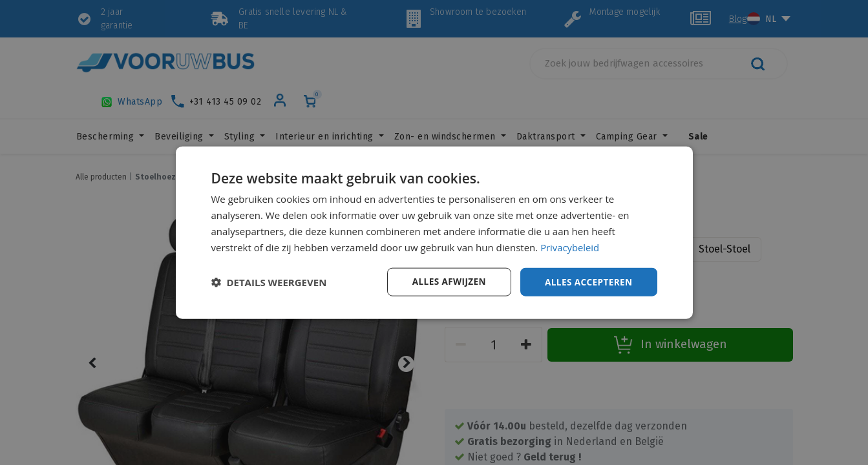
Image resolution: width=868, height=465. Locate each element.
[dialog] (434, 232)
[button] (269, 282)
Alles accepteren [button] (587, 281)
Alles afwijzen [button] (445, 281)
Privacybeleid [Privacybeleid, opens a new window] (570, 247)
